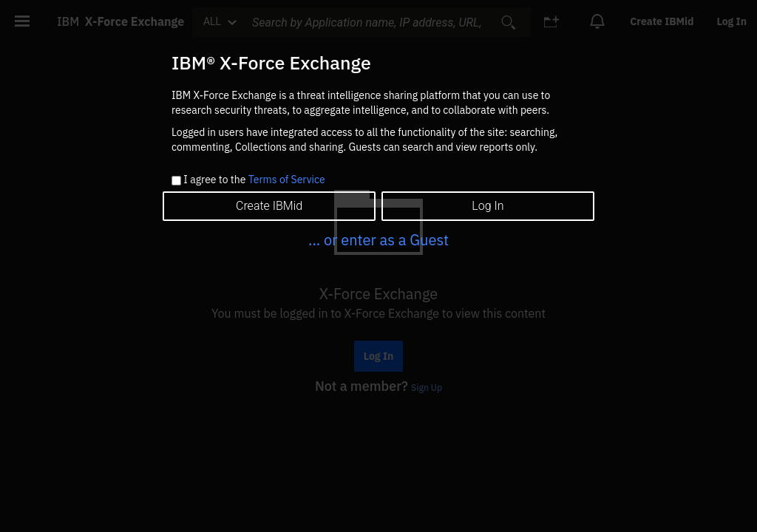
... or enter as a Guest (378, 240)
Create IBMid (269, 206)
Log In (488, 206)
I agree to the (254, 180)
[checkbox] (176, 181)
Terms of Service (287, 180)
